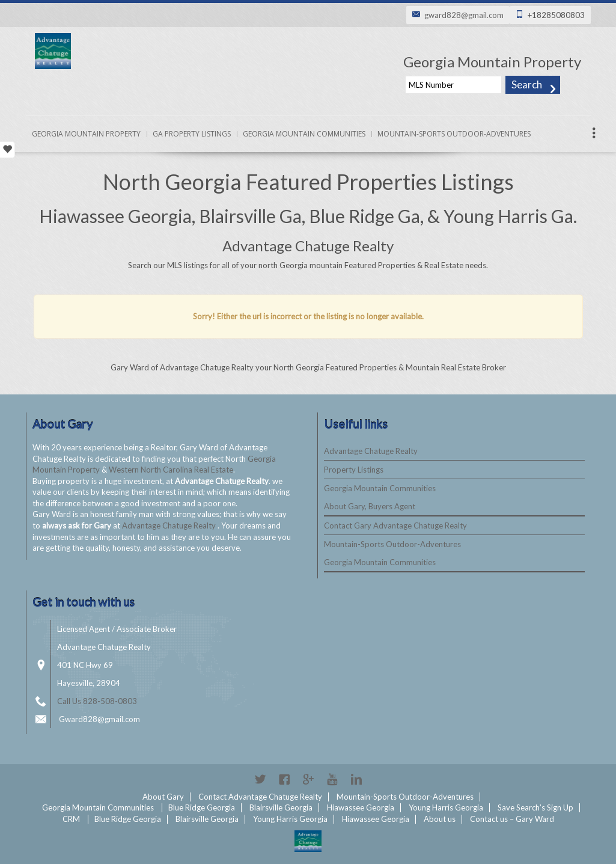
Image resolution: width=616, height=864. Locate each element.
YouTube (332, 779)
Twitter (260, 779)
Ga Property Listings (192, 134)
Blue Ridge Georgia (202, 807)
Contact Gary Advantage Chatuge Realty (395, 525)
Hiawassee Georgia (361, 807)
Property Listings (354, 470)
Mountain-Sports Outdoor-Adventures (454, 134)
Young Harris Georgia (446, 807)
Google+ (308, 779)
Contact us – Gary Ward (512, 819)
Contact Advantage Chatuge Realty (260, 797)
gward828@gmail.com (464, 15)
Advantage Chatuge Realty (170, 525)
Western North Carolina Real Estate (171, 470)
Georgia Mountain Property (86, 134)
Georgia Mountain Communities (304, 134)
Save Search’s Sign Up (535, 807)
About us (440, 819)
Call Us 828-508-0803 (97, 701)
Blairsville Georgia (281, 807)
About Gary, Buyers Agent (370, 506)
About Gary (163, 797)
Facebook (284, 779)
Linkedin (356, 779)
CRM (71, 819)
